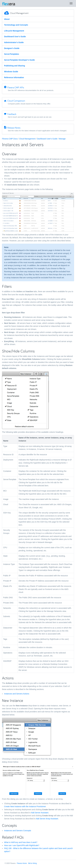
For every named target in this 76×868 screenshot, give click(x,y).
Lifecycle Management (14, 31)
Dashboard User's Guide (15, 37)
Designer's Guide (12, 48)
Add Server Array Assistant (47, 819)
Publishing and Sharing (15, 66)
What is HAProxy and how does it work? (21, 842)
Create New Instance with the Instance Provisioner (25, 806)
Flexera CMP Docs (10, 139)
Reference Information (14, 77)
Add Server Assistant (40, 813)
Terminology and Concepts (16, 25)
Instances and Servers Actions (17, 694)
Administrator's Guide (14, 42)
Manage (62, 139)
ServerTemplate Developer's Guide (19, 60)
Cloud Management (27, 139)
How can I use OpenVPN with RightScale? (22, 845)
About (7, 19)
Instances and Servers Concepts (18, 831)
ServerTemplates (12, 54)
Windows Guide (11, 72)
